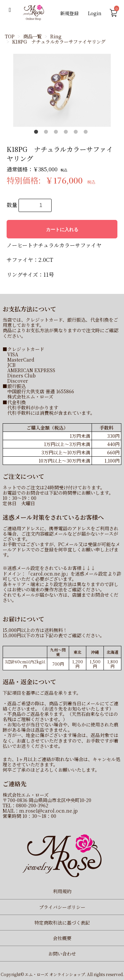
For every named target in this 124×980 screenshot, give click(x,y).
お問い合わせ (62, 954)
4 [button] (67, 133)
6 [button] (87, 133)
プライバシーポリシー (62, 907)
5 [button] (77, 133)
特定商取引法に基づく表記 (62, 923)
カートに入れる (62, 229)
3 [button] (57, 133)
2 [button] (47, 133)
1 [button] (37, 133)
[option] (62, 90)
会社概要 (62, 938)
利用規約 (62, 891)
